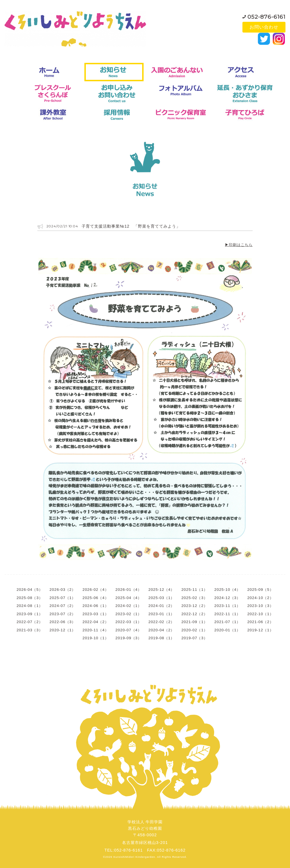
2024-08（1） (29, 606)
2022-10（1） (260, 614)
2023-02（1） (129, 614)
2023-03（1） (95, 614)
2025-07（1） (63, 598)
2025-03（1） (161, 598)
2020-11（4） (95, 630)
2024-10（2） (260, 598)
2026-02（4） (95, 590)
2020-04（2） (161, 630)
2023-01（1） (161, 614)
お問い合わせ (264, 27)
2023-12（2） (194, 606)
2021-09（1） (194, 622)
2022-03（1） (129, 622)
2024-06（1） (95, 606)
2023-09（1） (29, 614)
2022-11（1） (227, 614)
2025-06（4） (95, 598)
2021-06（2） (260, 622)
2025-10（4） (227, 590)
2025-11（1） (194, 590)
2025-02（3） (194, 598)
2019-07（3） (194, 638)
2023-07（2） (63, 614)
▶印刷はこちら (239, 245)
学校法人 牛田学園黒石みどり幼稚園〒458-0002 (145, 828)
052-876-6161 (266, 15)
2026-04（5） (29, 590)
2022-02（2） (161, 622)
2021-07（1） (227, 622)
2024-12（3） (227, 598)
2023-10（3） (260, 606)
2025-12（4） (161, 590)
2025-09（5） (260, 590)
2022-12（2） (194, 614)
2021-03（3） (29, 630)
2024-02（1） (129, 606)
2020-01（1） (227, 630)
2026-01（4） (129, 590)
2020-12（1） (63, 630)
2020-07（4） (129, 630)
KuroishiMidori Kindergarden (134, 857)
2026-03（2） (63, 590)
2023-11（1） (227, 606)
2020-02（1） (194, 630)
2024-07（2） (63, 606)
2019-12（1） (260, 630)
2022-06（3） (63, 622)
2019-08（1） (161, 638)
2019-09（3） (129, 638)
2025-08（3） (29, 598)
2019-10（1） (95, 638)
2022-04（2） (95, 622)
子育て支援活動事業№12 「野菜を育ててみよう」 (131, 226)
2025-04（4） (129, 598)
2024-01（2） (161, 606)
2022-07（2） (29, 622)
